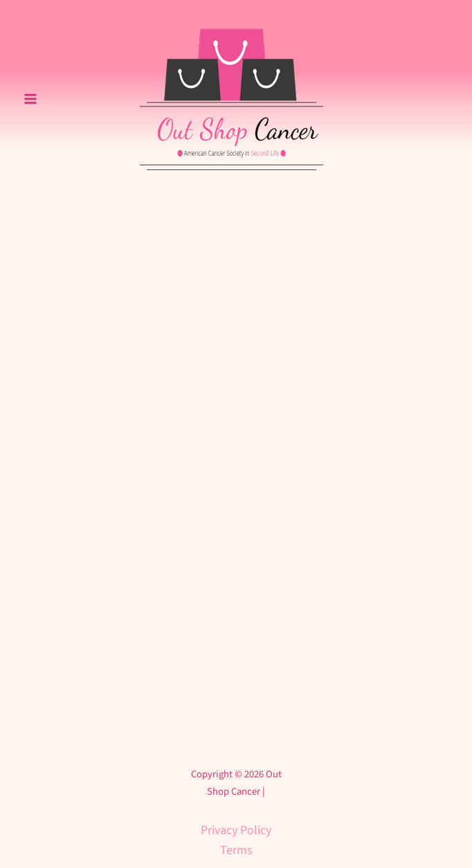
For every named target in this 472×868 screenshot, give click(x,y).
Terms (236, 850)
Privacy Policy (236, 830)
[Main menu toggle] (30, 99)
